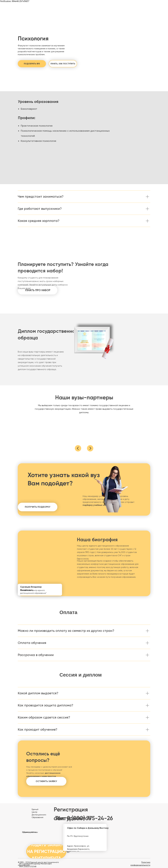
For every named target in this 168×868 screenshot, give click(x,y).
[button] (32, 64)
